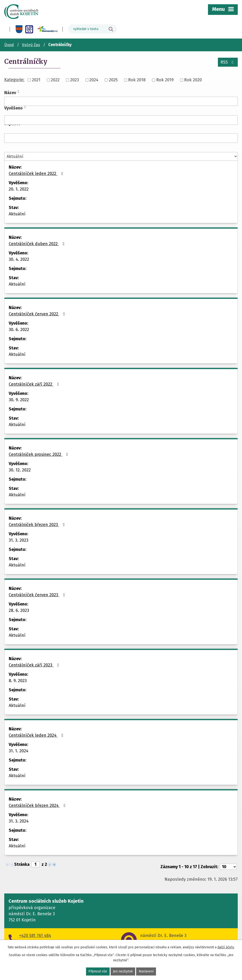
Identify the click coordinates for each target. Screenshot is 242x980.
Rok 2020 (193, 80)
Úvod (9, 45)
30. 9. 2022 (19, 400)
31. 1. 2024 (19, 751)
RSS (228, 62)
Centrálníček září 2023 (35, 665)
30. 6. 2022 (19, 330)
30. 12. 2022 (20, 470)
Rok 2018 (137, 80)
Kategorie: (14, 80)
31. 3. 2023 (19, 540)
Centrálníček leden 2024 (37, 735)
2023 (75, 80)
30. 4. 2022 (19, 259)
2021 (36, 80)
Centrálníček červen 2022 (38, 314)
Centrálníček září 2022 (35, 384)
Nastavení (146, 972)
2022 (55, 80)
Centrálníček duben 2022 (38, 244)
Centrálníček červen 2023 (38, 595)
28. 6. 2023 (19, 610)
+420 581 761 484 (35, 936)
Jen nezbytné (123, 972)
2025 (113, 80)
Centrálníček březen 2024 (38, 806)
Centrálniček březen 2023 (38, 525)
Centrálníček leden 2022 (37, 174)
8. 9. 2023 (18, 681)
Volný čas (31, 45)
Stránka (22, 864)
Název (10, 93)
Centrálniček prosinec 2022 (39, 454)
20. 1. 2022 (19, 189)
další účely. (226, 947)
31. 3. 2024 (19, 821)
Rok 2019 (165, 80)
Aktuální (17, 214)
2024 (94, 80)
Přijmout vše (98, 972)
